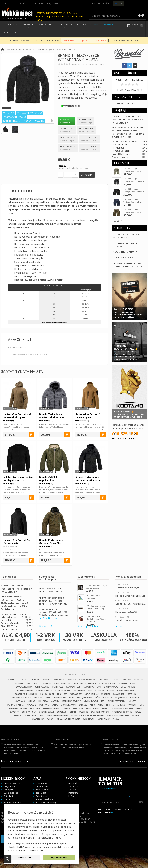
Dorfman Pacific (25, 690)
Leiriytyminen (83, 25)
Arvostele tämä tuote (95, 64)
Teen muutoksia (24, 858)
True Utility (30, 716)
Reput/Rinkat (46, 25)
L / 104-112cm (67, 130)
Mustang (44, 705)
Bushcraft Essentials (85, 683)
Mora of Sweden (16, 705)
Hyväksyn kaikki (59, 858)
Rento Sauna (93, 708)
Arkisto (119, 626)
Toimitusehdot (43, 790)
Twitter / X (73, 786)
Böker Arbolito (24, 687)
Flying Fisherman (125, 690)
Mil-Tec (132, 701)
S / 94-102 (66, 121)
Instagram (73, 793)
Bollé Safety (33, 683)
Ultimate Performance (57, 716)
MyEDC (55, 705)
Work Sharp (104, 719)
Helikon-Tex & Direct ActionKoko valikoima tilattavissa (128, 265)
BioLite (116, 680)
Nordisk (121, 705)
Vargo (135, 716)
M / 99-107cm (85, 121)
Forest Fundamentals (26, 694)
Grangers (39, 698)
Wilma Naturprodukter (68, 719)
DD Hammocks (111, 687)
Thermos (17, 716)
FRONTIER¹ (62, 694)
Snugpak (61, 712)
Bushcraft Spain (107, 683)
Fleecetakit (30, 50)
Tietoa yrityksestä (12, 783)
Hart (49, 698)
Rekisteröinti (42, 786)
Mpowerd (32, 705)
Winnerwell (89, 719)
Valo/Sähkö (29, 25)
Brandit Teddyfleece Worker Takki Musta (56, 50)
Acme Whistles (12, 680)
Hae (141, 16)
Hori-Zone (74, 698)
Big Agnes (105, 680)
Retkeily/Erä (64, 25)
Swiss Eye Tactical (100, 712)
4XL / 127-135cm (68, 148)
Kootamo (20, 701)
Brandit (47, 683)
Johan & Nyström (91, 698)
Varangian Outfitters (118, 716)
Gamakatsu (119, 694)
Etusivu (5, 3)
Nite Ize (110, 705)
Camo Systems (73, 687)
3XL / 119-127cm (89, 139)
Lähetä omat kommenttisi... (15, 761)
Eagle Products (44, 690)
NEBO (92, 705)
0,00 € (138, 25)
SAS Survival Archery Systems (127, 708)
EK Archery (80, 690)
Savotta (15, 712)
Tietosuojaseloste (45, 799)
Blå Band (139, 680)
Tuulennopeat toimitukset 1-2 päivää (127, 245)
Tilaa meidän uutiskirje (47, 802)
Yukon (116, 719)
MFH (103, 701)
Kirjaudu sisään (102, 3)
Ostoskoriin (87, 175)
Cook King (89, 687)
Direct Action (128, 687)
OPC (142, 705)
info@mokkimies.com (49, 618)
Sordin (72, 712)
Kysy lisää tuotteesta (124, 104)
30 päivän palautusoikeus (126, 252)
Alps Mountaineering (40, 680)
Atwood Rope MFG (88, 680)
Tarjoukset (53, 3)
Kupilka (32, 701)
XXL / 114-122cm (68, 139)
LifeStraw (43, 701)
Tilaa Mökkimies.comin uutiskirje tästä (115, 797)
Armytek (72, 680)
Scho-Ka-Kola (29, 712)
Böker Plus (58, 687)
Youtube (72, 790)
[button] (4, 108)
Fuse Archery (76, 694)
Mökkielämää (11, 25)
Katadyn (135, 698)
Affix (24, 680)
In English (73, 796)
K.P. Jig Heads (121, 698)
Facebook (73, 783)
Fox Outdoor (47, 694)
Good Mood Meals (21, 698)
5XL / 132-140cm (89, 148)
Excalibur (99, 690)
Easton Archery (63, 690)
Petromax (35, 708)
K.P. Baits (107, 698)
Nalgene (83, 705)
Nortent (132, 705)
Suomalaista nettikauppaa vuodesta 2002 (127, 236)
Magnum (55, 701)
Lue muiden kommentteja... (133, 761)
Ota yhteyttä (19, 3)
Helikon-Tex (60, 698)
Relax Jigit (78, 708)
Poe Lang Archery (52, 708)
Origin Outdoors (18, 708)
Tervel (138, 712)
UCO (41, 716)
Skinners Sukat (46, 712)
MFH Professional (117, 701)
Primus (67, 708)
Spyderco (83, 712)
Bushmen (122, 683)
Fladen (110, 690)
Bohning (20, 683)
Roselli (106, 708)
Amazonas (59, 680)
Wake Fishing (38, 719)
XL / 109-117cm (87, 130)
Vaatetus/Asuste (104, 25)
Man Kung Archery (72, 701)
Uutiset (7, 799)
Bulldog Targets (63, 683)
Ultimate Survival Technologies (88, 716)
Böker (133, 683)
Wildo (50, 719)
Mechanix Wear (91, 701)
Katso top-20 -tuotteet (89, 626)
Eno (90, 690)
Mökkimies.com (68, 705)
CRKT (99, 687)
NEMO (101, 705)
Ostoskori (8, 796)
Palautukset (42, 796)
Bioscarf (127, 680)
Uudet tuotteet (36, 3)
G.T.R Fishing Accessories (98, 694)
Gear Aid (132, 694)
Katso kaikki (119, 221)
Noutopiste (42, 16)
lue (112, 812)
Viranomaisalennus (123, 258)
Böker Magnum (42, 687)
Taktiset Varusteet (14, 32)
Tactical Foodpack (122, 712)
